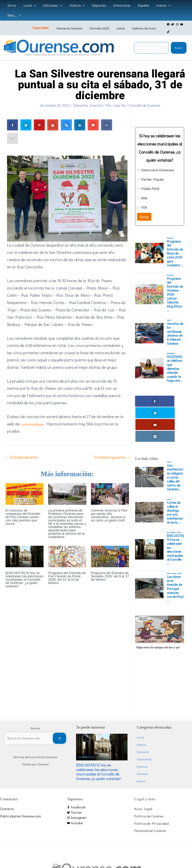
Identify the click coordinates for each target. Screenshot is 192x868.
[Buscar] (69, 697)
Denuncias (172, 531)
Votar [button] (144, 210)
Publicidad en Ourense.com (20, 774)
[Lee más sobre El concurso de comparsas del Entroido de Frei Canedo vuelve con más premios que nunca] (25, 486)
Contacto (7, 767)
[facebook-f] (96, 765)
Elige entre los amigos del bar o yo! (158, 605)
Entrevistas (149, 717)
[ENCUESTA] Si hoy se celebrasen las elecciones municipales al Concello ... (175, 507)
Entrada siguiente (112, 450)
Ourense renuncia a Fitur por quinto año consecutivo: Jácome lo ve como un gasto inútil (109, 508)
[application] (33, 5)
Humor (146, 739)
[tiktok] (185, 25)
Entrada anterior (21, 450)
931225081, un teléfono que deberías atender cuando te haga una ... (175, 362)
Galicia (146, 702)
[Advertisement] (159, 647)
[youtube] (180, 25)
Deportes (81, 98)
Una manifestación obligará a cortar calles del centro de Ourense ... (175, 435)
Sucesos (147, 732)
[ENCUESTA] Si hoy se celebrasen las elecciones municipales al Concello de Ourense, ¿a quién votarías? (24, 573)
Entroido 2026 (100, 25)
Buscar (179, 41)
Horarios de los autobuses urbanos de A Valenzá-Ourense (175, 327)
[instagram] (176, 25)
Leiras (118, 25)
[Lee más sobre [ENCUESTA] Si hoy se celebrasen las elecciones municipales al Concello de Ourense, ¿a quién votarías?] (25, 549)
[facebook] (167, 25)
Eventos (96, 98)
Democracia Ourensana (158, 163)
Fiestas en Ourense (73, 25)
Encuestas (171, 490)
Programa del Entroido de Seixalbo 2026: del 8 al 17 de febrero (110, 569)
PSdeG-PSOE (150, 182)
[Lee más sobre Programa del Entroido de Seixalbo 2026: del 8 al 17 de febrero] (110, 549)
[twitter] (171, 25)
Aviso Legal (143, 767)
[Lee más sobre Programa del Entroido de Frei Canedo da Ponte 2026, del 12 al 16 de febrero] (67, 549)
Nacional (147, 710)
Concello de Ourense (144, 98)
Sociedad (171, 346)
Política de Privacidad (151, 781)
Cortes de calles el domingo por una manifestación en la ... (175, 470)
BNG (144, 191)
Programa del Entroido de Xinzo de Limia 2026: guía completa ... (175, 246)
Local (169, 313)
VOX (144, 200)
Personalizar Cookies (150, 788)
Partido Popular (153, 172)
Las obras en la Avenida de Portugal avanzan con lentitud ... (175, 547)
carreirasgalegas (35, 417)
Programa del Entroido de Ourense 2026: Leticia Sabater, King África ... (175, 287)
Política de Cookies (149, 774)
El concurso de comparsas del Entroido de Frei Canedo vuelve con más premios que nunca (23, 510)
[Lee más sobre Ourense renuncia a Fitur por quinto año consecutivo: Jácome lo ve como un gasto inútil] (110, 486)
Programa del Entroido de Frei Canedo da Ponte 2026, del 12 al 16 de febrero (67, 571)
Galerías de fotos (139, 25)
